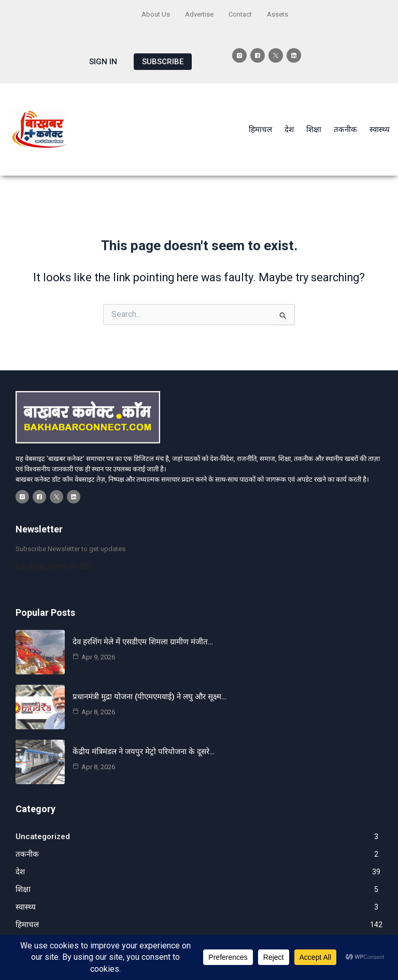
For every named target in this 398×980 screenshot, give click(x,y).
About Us (156, 14)
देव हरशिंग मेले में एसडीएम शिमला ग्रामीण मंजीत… (143, 642)
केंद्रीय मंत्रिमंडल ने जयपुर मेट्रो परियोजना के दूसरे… (144, 752)
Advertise (199, 14)
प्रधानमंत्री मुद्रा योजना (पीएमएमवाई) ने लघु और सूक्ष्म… (150, 697)
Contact (240, 14)
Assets (278, 14)
